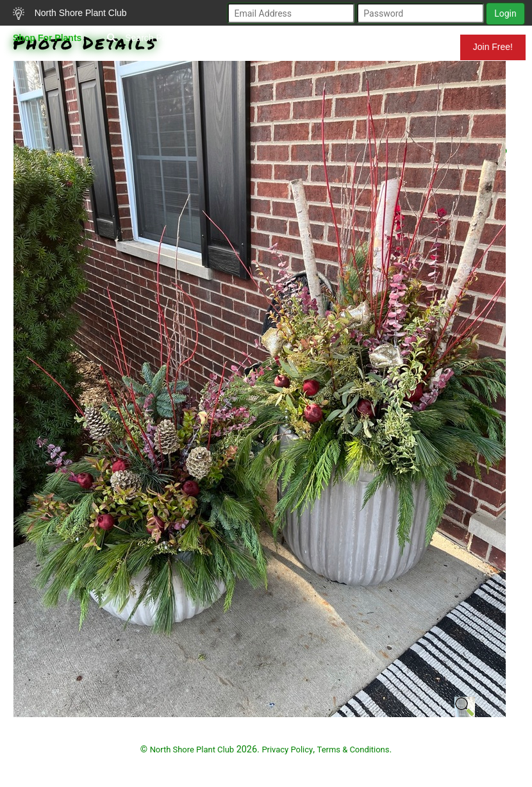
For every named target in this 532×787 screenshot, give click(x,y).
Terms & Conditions (353, 750)
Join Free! (493, 47)
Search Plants (144, 38)
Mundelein (419, 47)
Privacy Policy (287, 750)
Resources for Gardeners (257, 47)
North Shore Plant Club (70, 13)
